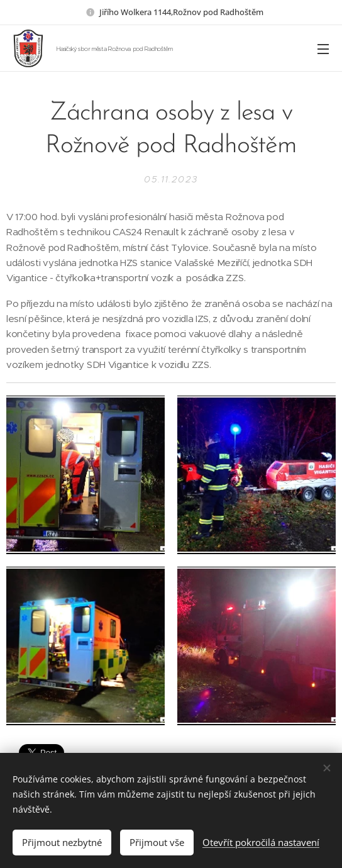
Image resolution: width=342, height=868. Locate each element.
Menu (323, 49)
